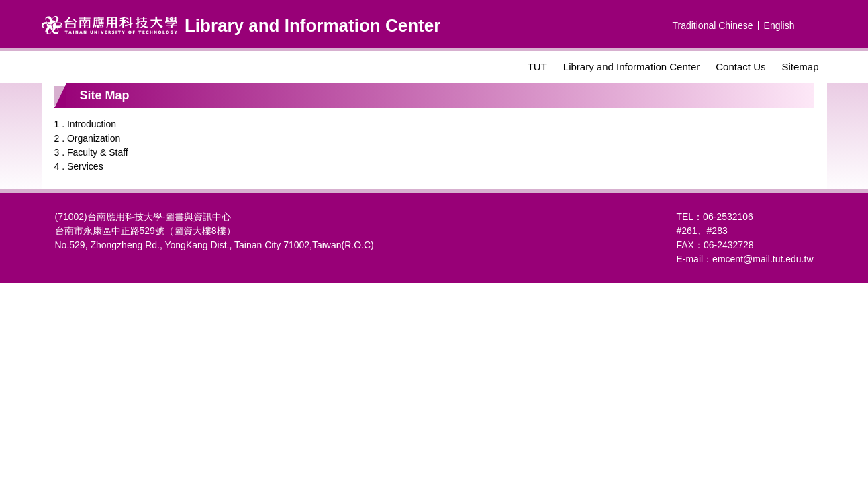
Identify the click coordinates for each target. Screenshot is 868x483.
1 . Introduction (86, 124)
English (779, 25)
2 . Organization (88, 138)
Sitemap (800, 67)
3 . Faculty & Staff (91, 152)
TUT (537, 67)
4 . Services (79, 166)
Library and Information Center (631, 67)
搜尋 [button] (815, 24)
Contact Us (740, 67)
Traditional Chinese (712, 25)
